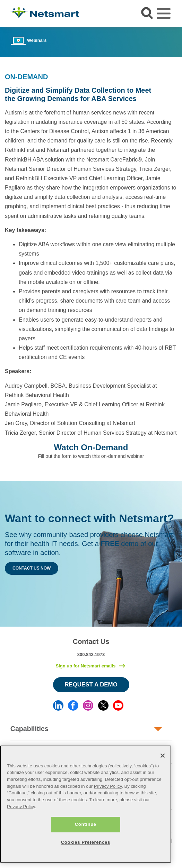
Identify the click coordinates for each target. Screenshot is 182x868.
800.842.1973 (91, 654)
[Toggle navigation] (164, 13)
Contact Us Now (32, 568)
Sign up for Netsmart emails (85, 666)
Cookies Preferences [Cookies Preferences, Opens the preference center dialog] (86, 842)
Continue (86, 824)
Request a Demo (91, 685)
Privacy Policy (108, 786)
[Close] (163, 756)
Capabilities (29, 729)
